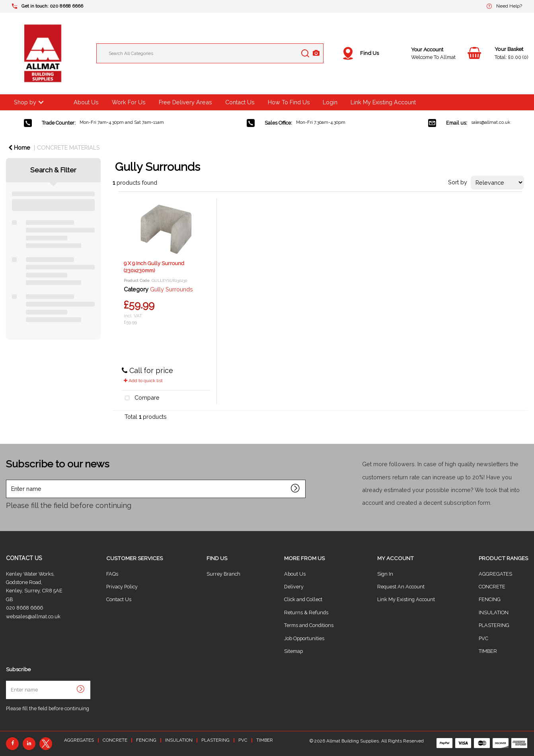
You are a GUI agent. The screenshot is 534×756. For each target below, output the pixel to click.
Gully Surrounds (172, 289)
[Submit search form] (305, 53)
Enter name (8, 480)
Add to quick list (143, 381)
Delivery (294, 587)
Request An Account (401, 587)
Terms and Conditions (309, 625)
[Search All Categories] (210, 53)
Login (330, 102)
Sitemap (293, 651)
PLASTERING (494, 625)
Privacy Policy (122, 587)
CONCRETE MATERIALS (68, 147)
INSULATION (494, 612)
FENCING (490, 599)
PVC (483, 638)
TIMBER (488, 651)
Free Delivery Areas (185, 102)
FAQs (112, 574)
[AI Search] (316, 54)
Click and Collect (303, 599)
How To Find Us (289, 102)
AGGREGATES (495, 574)
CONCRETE (492, 587)
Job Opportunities (304, 638)
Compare (141, 398)
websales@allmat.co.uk (33, 616)
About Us (86, 102)
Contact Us (240, 102)
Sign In (385, 574)
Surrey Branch (223, 574)
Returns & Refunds (306, 612)
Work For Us (129, 102)
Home (19, 147)
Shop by (25, 102)
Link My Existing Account (383, 102)
